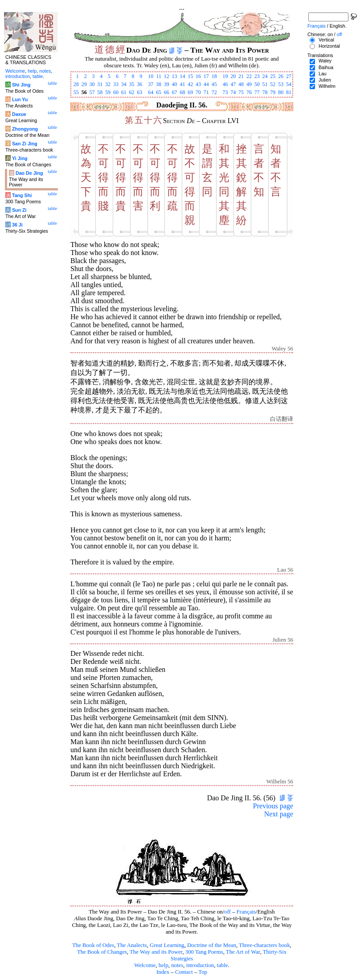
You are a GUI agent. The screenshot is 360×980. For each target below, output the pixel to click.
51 (265, 84)
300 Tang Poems (204, 952)
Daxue (19, 114)
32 (108, 84)
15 (190, 76)
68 (182, 92)
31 (100, 84)
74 (233, 92)
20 (233, 76)
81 (289, 92)
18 (214, 76)
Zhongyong (25, 129)
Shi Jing (21, 85)
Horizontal (329, 46)
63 (139, 92)
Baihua (326, 67)
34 (124, 84)
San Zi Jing (25, 144)
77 (257, 92)
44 (206, 84)
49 (249, 84)
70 (198, 92)
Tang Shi (22, 195)
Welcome (145, 965)
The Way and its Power (156, 952)
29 (84, 84)
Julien (325, 80)
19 (225, 76)
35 (132, 84)
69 (190, 92)
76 (249, 92)
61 (124, 92)
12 (167, 76)
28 (76, 84)
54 (289, 84)
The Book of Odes (93, 945)
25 (273, 76)
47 (233, 84)
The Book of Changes (102, 952)
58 (100, 92)
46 (225, 84)
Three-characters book (264, 945)
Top (203, 972)
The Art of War (243, 952)
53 (281, 84)
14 (182, 76)
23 (257, 76)
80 (281, 92)
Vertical (326, 40)
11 (159, 76)
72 (214, 92)
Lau (323, 74)
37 (151, 84)
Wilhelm (327, 86)
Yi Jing (20, 158)
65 (159, 92)
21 (241, 76)
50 (257, 84)
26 (281, 76)
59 (108, 92)
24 (265, 76)
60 (116, 92)
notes (177, 965)
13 (175, 76)
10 (151, 76)
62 (132, 92)
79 (273, 92)
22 (249, 76)
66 (167, 92)
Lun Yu (20, 99)
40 (175, 84)
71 (206, 92)
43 (198, 84)
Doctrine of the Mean (212, 945)
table (223, 965)
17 (206, 76)
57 (92, 92)
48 (241, 84)
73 (225, 92)
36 (139, 84)
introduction (200, 965)
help (164, 965)
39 (167, 84)
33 (116, 84)
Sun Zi (19, 210)
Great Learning (167, 945)
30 (92, 84)
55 (76, 92)
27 (289, 76)
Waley (325, 61)
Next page (279, 814)
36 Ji (17, 225)
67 (175, 92)
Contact (184, 972)
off (227, 912)
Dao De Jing (29, 173)
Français (246, 912)
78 (265, 92)
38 (159, 84)
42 (190, 84)
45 (214, 84)
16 (198, 76)
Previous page (273, 806)
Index (163, 972)
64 (151, 92)
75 (241, 92)
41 (182, 84)
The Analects (132, 945)
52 (273, 84)
